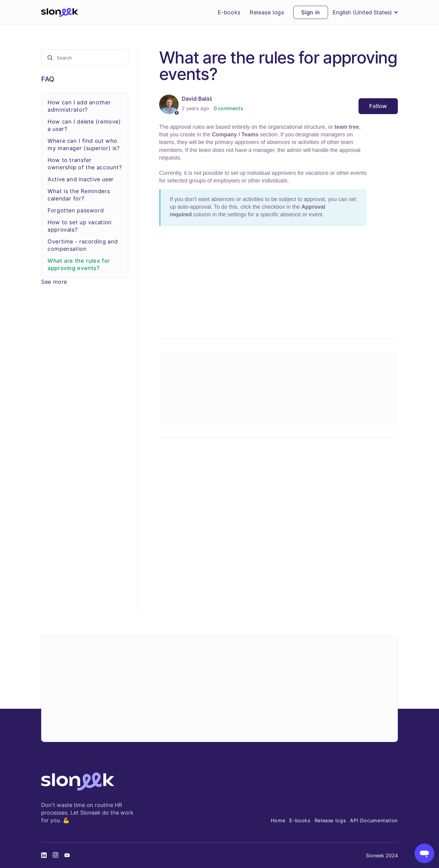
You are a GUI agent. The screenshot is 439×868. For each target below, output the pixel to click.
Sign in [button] (311, 12)
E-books (229, 13)
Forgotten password (76, 210)
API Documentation (374, 820)
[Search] (85, 58)
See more (54, 282)
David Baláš (197, 99)
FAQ (48, 79)
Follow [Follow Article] (378, 106)
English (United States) (365, 12)
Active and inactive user (81, 179)
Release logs (267, 13)
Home (278, 820)
